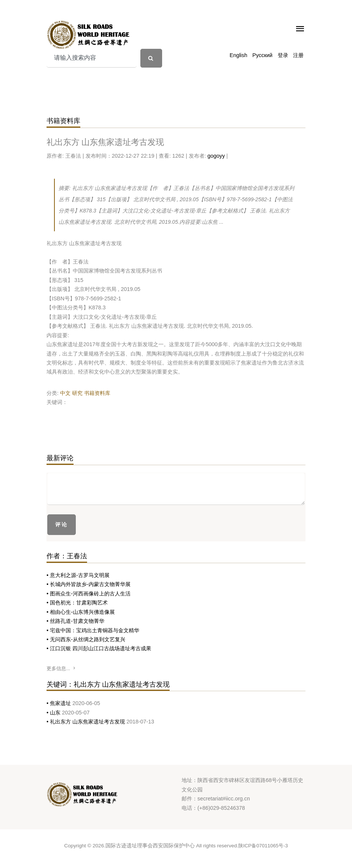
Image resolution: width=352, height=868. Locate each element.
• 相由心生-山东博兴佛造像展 (81, 612)
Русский (262, 55)
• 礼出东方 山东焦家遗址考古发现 (86, 722)
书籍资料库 (97, 393)
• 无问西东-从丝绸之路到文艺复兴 (86, 639)
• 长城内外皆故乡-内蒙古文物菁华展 (89, 584)
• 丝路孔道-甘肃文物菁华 (75, 621)
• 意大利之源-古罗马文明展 (78, 575)
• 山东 (54, 713)
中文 (65, 393)
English (238, 55)
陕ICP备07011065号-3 (263, 846)
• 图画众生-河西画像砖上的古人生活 (89, 594)
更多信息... (62, 668)
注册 (298, 55)
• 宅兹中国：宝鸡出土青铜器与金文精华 (93, 630)
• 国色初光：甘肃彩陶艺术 (77, 603)
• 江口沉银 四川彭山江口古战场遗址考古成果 (99, 648)
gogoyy (216, 156)
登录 (283, 55)
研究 (77, 393)
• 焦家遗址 (59, 703)
